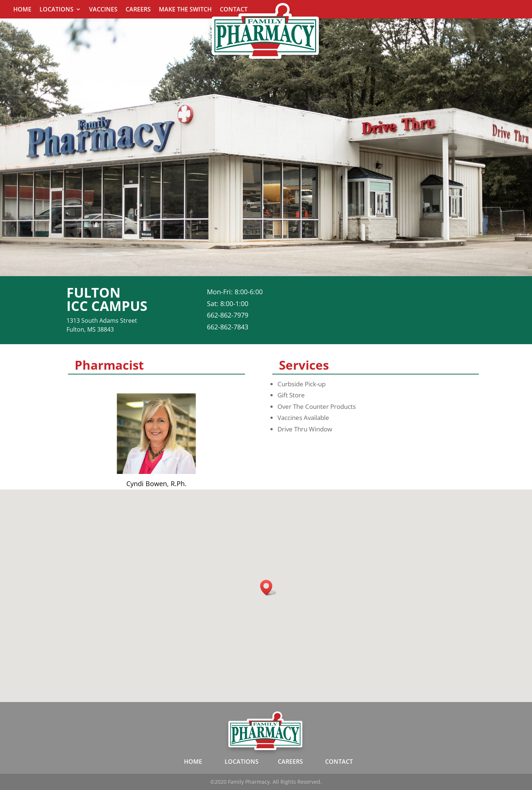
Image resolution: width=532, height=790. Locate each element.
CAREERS (290, 762)
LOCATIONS (242, 762)
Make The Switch (185, 10)
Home (22, 10)
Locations (57, 10)
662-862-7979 (228, 315)
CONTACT (339, 762)
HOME (193, 762)
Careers (138, 10)
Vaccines (103, 10)
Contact (234, 10)
